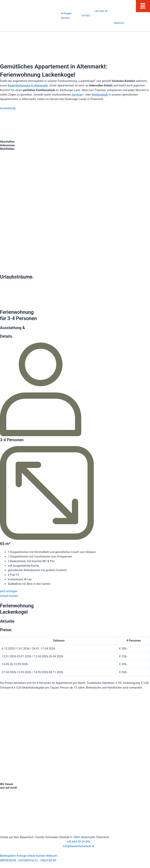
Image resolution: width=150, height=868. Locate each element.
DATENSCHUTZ (28, 860)
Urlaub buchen (36, 856)
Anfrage (21, 856)
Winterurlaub (100, 95)
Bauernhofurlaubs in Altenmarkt (28, 85)
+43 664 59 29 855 (75, 842)
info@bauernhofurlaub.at (75, 846)
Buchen (65, 18)
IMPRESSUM (8, 860)
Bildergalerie (8, 856)
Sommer (77, 95)
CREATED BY (56, 860)
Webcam (119, 23)
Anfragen (66, 13)
